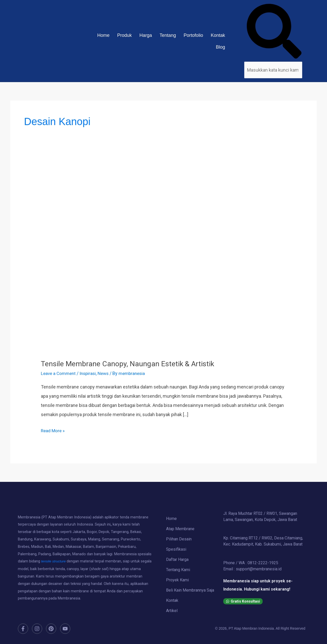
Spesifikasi (176, 549)
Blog (220, 47)
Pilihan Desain (179, 539)
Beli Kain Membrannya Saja (190, 590)
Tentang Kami (178, 570)
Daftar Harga (177, 559)
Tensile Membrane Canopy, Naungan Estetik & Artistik (132, 364)
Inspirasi (90, 373)
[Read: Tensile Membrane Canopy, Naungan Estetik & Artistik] (163, 260)
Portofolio (193, 35)
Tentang (168, 35)
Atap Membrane (180, 529)
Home (103, 35)
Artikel (172, 611)
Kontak (218, 35)
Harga (146, 35)
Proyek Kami (177, 580)
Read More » (53, 430)
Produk (125, 35)
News (107, 373)
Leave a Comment (59, 373)
